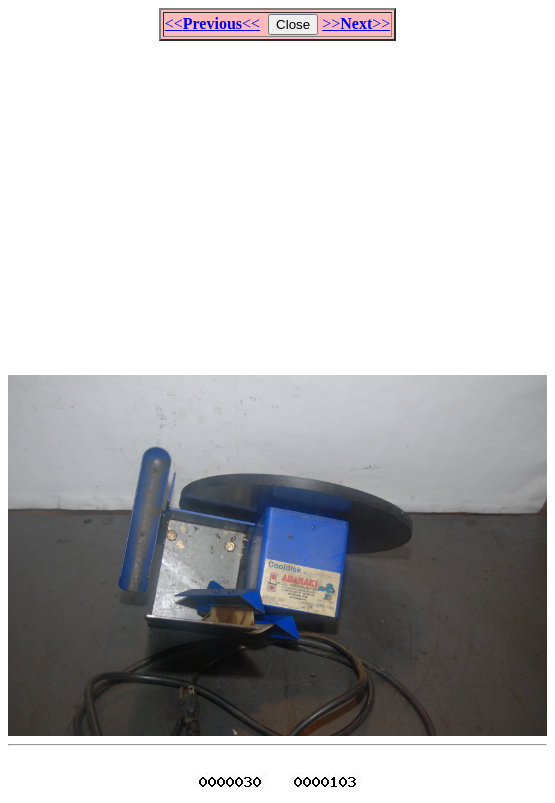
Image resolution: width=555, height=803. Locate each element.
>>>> (356, 23)
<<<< (212, 23)
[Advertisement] (281, 199)
